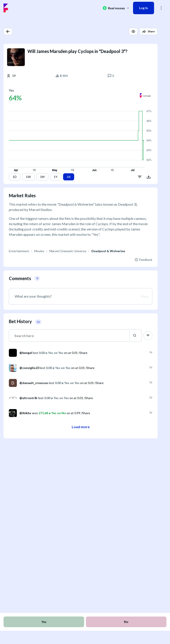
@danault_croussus (34, 383)
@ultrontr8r (29, 398)
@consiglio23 (29, 368)
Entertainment (19, 251)
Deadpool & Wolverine (108, 251)
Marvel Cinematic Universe (68, 251)
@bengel (26, 353)
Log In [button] (144, 8)
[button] (8, 31)
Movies (39, 251)
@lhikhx (25, 413)
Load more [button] (81, 427)
